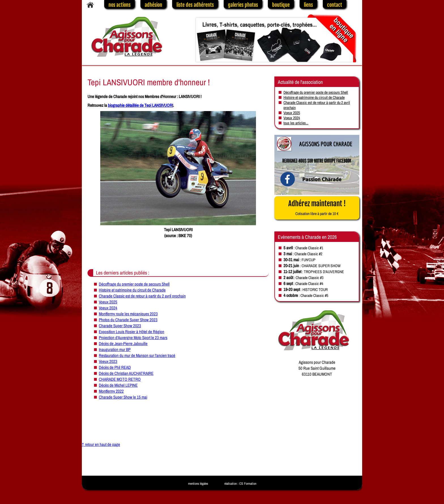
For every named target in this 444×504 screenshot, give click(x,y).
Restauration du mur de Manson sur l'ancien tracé (137, 355)
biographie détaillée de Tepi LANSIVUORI (140, 105)
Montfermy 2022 (111, 391)
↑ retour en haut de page (101, 444)
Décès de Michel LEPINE (118, 385)
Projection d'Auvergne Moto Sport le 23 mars (133, 338)
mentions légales (198, 484)
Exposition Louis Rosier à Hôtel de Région (132, 332)
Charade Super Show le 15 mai (123, 397)
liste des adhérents (195, 5)
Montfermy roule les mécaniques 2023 (128, 314)
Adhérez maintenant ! (317, 208)
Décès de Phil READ (115, 367)
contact (335, 5)
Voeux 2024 (108, 308)
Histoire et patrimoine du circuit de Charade (132, 290)
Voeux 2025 (108, 302)
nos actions (119, 5)
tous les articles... (296, 123)
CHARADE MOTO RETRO (120, 379)
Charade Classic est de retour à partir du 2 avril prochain (142, 296)
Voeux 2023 (108, 361)
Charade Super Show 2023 (120, 326)
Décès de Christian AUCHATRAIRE (126, 373)
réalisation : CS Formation (240, 484)
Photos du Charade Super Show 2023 (128, 320)
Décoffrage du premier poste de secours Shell (134, 284)
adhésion (153, 5)
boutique (281, 5)
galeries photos (243, 5)
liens (308, 5)
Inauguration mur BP (115, 349)
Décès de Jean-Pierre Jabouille (123, 344)
